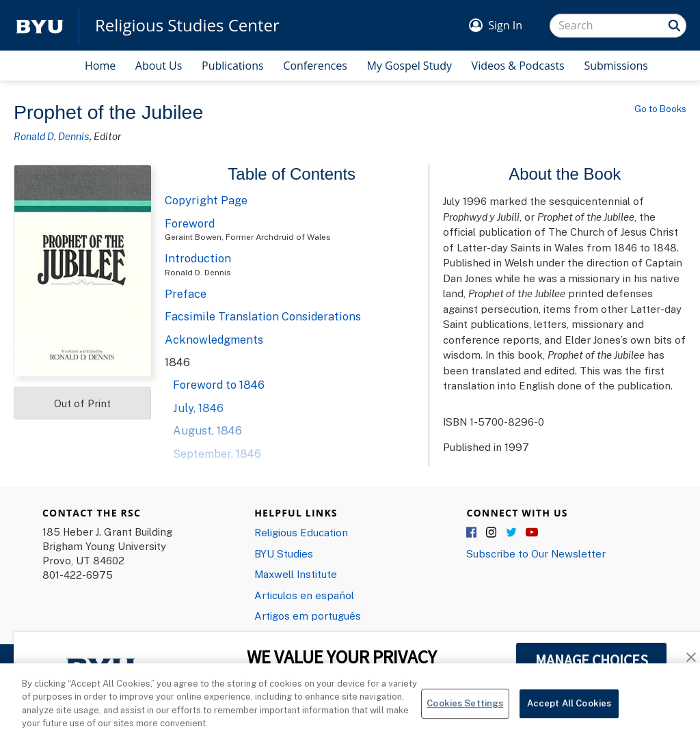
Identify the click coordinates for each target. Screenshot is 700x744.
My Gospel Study (409, 66)
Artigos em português (308, 616)
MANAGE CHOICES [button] (592, 660)
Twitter (512, 533)
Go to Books (660, 109)
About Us (159, 66)
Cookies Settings (465, 714)
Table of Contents (292, 174)
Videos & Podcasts (518, 66)
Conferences (315, 66)
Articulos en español (304, 595)
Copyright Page (206, 200)
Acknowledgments (214, 340)
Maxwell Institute (296, 574)
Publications (233, 66)
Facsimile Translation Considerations (263, 316)
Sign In (505, 25)
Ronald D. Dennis (52, 136)
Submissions (616, 66)
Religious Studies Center (187, 25)
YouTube (532, 533)
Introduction (198, 258)
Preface (186, 294)
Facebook (472, 533)
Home (100, 66)
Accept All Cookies (569, 714)
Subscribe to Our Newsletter (536, 553)
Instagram (492, 533)
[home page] (40, 26)
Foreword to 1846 (219, 385)
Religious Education (301, 532)
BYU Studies (284, 553)
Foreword (190, 223)
